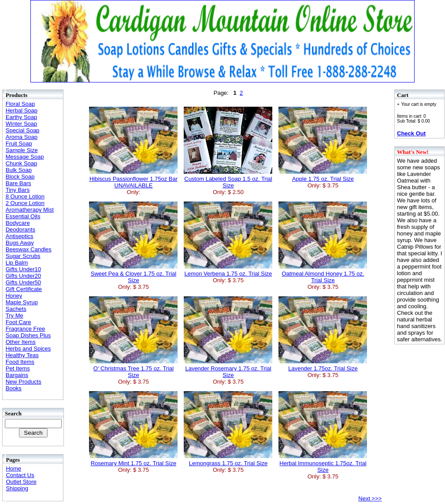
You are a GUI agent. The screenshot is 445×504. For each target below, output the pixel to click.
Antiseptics (20, 236)
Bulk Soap (19, 170)
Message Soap (25, 157)
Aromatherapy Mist (30, 210)
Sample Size (22, 150)
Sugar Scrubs (23, 256)
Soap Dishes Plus (28, 335)
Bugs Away (20, 243)
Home (13, 469)
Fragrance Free (26, 329)
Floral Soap (20, 104)
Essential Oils (23, 216)
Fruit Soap (19, 144)
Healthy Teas (22, 355)
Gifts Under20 (23, 276)
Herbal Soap (22, 110)
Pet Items (18, 368)
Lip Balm (17, 263)
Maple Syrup (22, 302)
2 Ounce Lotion (25, 203)
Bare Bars (19, 183)
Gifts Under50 (23, 282)
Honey (14, 296)
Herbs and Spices (28, 349)
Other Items (21, 342)
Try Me (15, 315)
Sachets (16, 309)
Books (14, 388)
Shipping (17, 488)
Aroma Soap (22, 137)
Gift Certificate (24, 289)
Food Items (20, 362)
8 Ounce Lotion (25, 196)
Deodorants (20, 230)
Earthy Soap (22, 117)
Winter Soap (22, 124)
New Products (24, 382)
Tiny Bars (18, 190)
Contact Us (20, 475)
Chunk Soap (22, 163)
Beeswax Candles (29, 249)
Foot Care (19, 322)
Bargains (17, 375)
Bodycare (18, 223)
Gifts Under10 (23, 269)
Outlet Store (21, 482)
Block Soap (20, 177)
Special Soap (23, 130)
